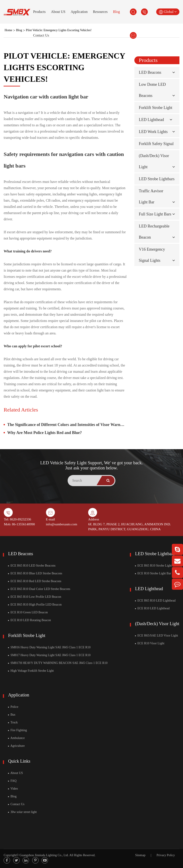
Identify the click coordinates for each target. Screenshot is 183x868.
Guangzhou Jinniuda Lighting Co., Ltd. (44, 855)
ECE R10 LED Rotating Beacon (29, 620)
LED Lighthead (151, 120)
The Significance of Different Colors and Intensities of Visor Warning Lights (67, 425)
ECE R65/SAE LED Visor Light (156, 636)
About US (58, 12)
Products (39, 12)
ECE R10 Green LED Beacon (28, 612)
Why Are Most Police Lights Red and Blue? (44, 433)
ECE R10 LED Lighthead (152, 608)
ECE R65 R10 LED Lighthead (155, 601)
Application (79, 12)
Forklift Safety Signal (156, 144)
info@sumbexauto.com (62, 524)
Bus (12, 715)
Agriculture (16, 746)
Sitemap (140, 855)
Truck (13, 722)
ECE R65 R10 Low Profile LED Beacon (35, 597)
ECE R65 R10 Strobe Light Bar (156, 566)
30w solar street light (22, 812)
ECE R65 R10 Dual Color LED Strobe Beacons (39, 589)
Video (13, 789)
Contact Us (41, 35)
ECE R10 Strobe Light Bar (153, 573)
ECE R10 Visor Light (150, 643)
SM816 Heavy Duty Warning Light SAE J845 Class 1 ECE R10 (49, 647)
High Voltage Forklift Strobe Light (31, 671)
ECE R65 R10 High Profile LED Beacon (35, 605)
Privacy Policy (166, 855)
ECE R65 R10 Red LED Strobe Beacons (35, 581)
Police (13, 707)
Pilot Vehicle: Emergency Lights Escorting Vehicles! (59, 30)
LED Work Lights (153, 132)
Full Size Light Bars (155, 214)
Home (8, 30)
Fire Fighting (17, 730)
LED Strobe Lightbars (157, 179)
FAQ (12, 781)
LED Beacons (150, 72)
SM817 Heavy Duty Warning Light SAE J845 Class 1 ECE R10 (49, 655)
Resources (100, 12)
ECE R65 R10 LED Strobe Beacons (32, 566)
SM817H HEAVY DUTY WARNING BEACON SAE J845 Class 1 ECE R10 (58, 663)
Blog (116, 12)
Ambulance (16, 738)
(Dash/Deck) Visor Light (157, 624)
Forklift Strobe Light (156, 108)
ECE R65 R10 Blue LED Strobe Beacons (35, 573)
